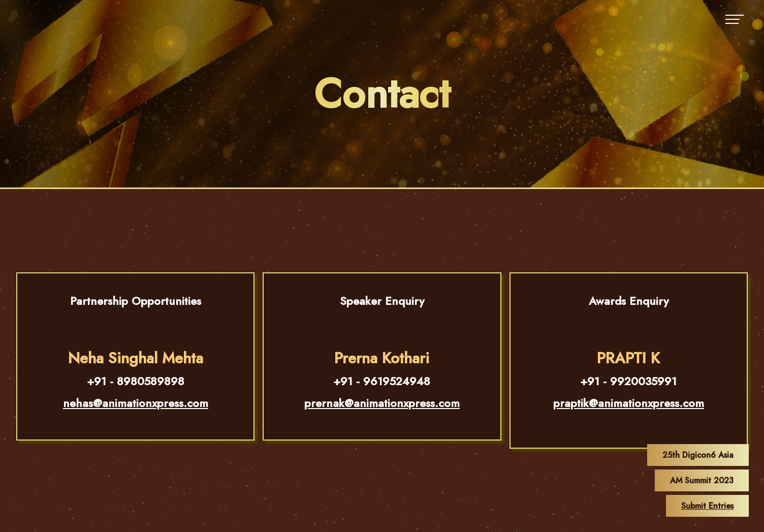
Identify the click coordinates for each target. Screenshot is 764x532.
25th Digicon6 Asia (698, 455)
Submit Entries (707, 506)
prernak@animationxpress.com (382, 403)
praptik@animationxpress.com (629, 403)
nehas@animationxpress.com (136, 403)
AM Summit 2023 (702, 480)
